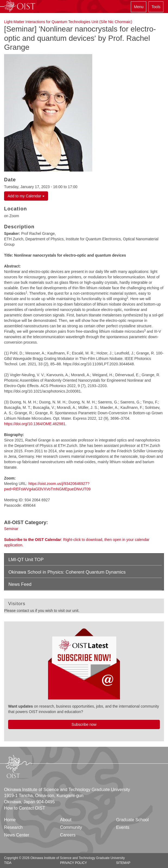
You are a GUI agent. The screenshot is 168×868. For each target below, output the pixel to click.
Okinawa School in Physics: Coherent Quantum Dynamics (67, 572)
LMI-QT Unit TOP (26, 560)
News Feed (20, 584)
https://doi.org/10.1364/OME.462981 (35, 424)
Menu (139, 7)
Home (10, 820)
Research (13, 827)
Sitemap (123, 863)
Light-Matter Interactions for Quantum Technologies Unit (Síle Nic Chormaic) (68, 22)
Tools (156, 7)
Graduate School (132, 820)
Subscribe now (84, 724)
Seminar (11, 529)
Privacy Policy (73, 863)
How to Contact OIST (25, 808)
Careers (68, 835)
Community (71, 827)
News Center (17, 835)
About (66, 820)
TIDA (8, 863)
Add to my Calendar (26, 196)
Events (123, 827)
